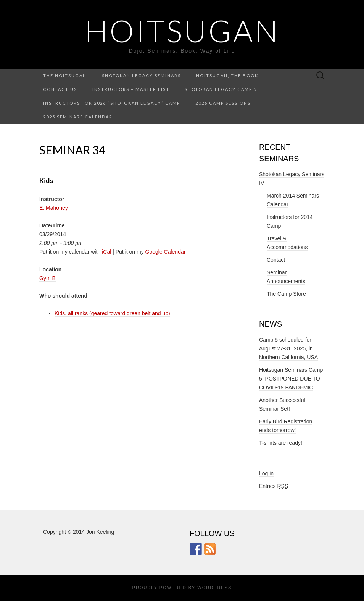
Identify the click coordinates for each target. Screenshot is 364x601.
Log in (266, 473)
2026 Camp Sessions (223, 103)
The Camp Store (286, 294)
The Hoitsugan (65, 75)
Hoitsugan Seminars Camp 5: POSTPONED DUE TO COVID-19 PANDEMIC (291, 379)
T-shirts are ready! (281, 443)
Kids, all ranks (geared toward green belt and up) (112, 313)
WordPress (214, 588)
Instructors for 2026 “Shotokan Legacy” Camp (112, 103)
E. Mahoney (54, 208)
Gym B (48, 278)
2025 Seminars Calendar (78, 117)
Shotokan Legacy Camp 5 (221, 89)
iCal (106, 252)
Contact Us (60, 89)
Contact (276, 260)
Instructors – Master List (131, 89)
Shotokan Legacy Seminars (141, 75)
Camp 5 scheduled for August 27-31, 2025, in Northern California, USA (288, 348)
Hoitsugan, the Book (227, 75)
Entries (274, 486)
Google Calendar (166, 252)
